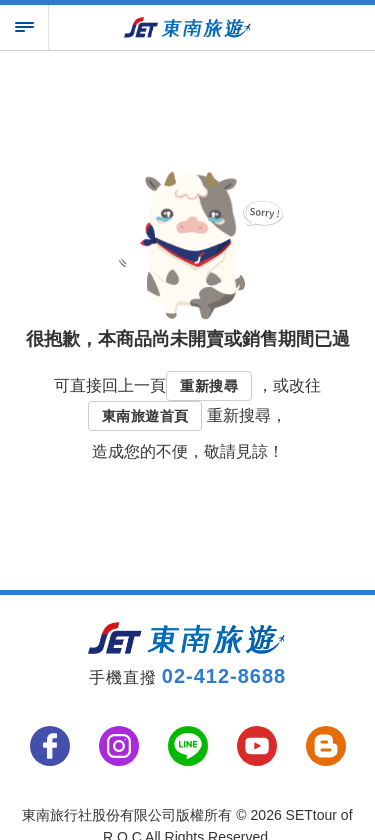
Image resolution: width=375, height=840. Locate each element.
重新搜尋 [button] (209, 386)
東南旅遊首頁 (145, 416)
